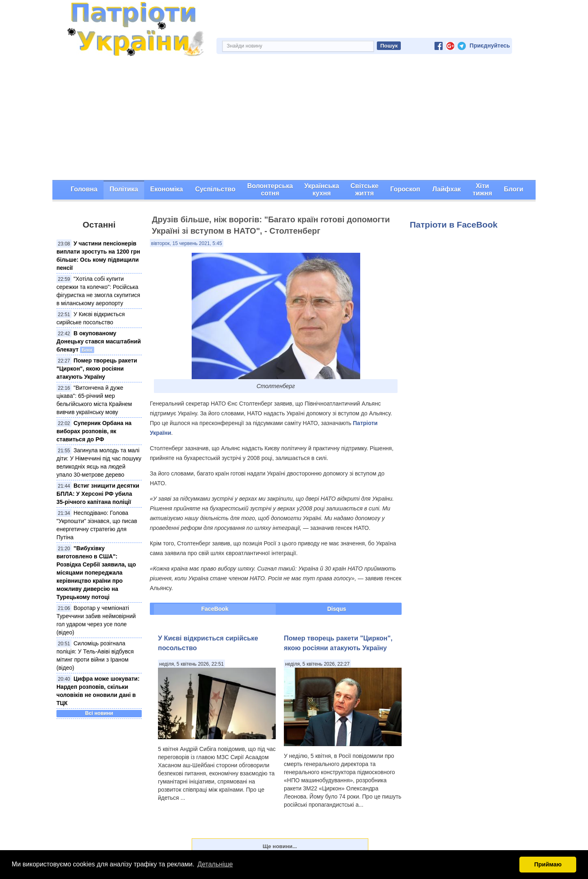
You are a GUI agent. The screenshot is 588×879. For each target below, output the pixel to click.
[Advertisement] (294, 119)
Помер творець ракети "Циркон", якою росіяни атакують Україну (97, 369)
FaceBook (215, 609)
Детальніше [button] (215, 864)
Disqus (337, 609)
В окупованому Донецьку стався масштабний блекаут (99, 341)
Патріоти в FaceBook (454, 225)
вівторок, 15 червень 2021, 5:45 (187, 243)
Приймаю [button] (548, 864)
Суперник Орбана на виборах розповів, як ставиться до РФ (94, 431)
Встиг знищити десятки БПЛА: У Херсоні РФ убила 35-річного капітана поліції (98, 494)
